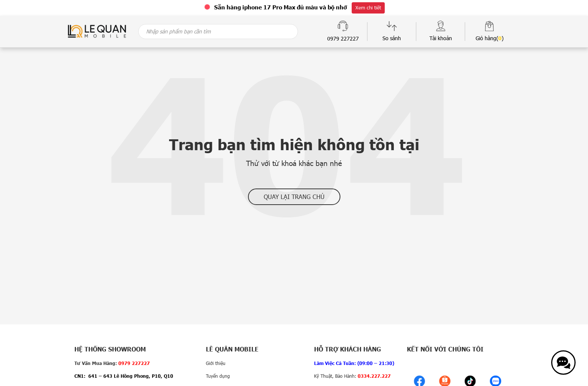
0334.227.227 (374, 376)
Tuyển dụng (218, 376)
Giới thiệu (216, 363)
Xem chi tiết (368, 8)
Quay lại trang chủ (294, 197)
